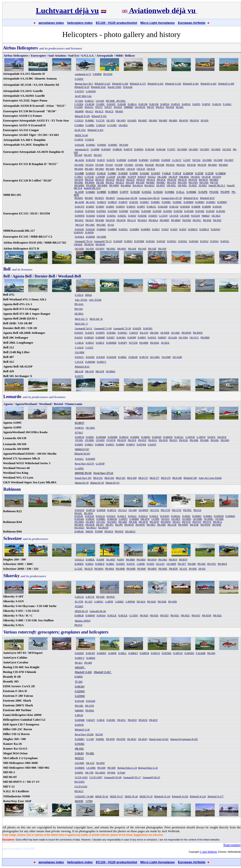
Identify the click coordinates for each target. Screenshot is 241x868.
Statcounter (232, 845)
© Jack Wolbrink (208, 852)
